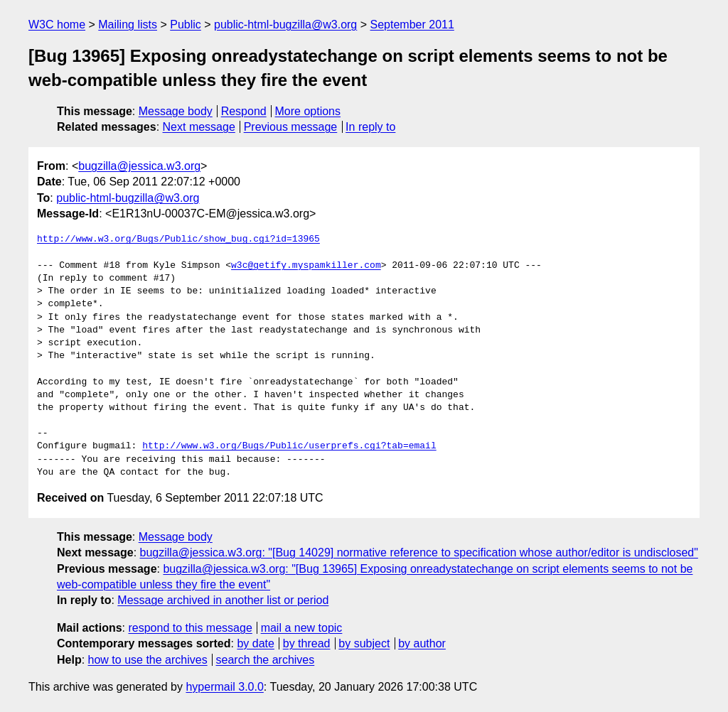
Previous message (291, 127)
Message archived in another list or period (223, 600)
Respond (244, 111)
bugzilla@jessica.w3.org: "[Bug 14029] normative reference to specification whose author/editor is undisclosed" (419, 552)
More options (308, 111)
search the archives (266, 660)
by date (255, 643)
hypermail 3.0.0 (224, 687)
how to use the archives (148, 660)
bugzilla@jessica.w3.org (139, 166)
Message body (176, 111)
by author (422, 643)
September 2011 (412, 25)
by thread (307, 643)
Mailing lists (128, 25)
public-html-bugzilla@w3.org (285, 25)
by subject (364, 643)
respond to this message (190, 628)
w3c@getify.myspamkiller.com (306, 266)
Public (186, 25)
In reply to (370, 127)
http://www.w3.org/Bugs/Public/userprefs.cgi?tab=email (289, 446)
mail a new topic (302, 628)
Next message (199, 127)
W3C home (57, 25)
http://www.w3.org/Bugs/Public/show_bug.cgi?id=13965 (178, 239)
